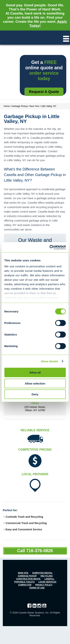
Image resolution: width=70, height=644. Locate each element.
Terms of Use (37, 588)
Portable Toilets (24, 582)
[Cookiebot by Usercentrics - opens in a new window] (50, 247)
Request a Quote (44, 92)
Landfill (49, 579)
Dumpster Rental (42, 573)
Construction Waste (28, 579)
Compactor (25, 585)
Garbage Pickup (27, 576)
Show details (50, 361)
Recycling (47, 576)
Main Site (23, 573)
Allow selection (35, 383)
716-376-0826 (39, 551)
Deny (35, 394)
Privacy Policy (44, 585)
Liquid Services (47, 582)
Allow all (35, 372)
